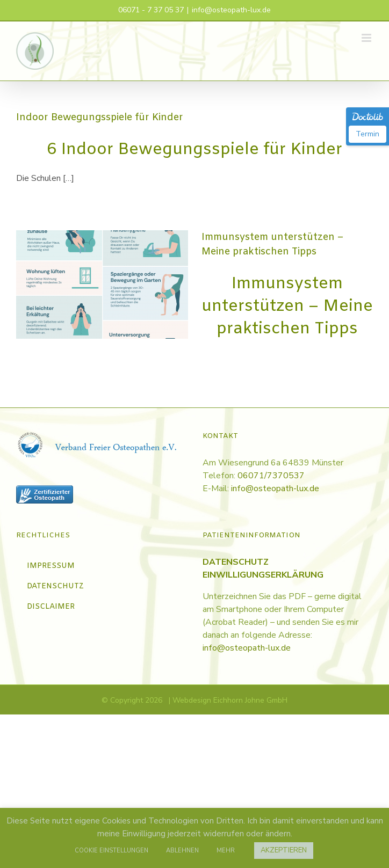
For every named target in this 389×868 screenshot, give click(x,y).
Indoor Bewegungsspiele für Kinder (100, 118)
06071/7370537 (271, 476)
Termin (368, 134)
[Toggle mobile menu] (367, 38)
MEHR (226, 851)
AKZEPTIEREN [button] (284, 850)
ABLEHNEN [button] (182, 851)
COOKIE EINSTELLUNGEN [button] (111, 851)
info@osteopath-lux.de (231, 10)
